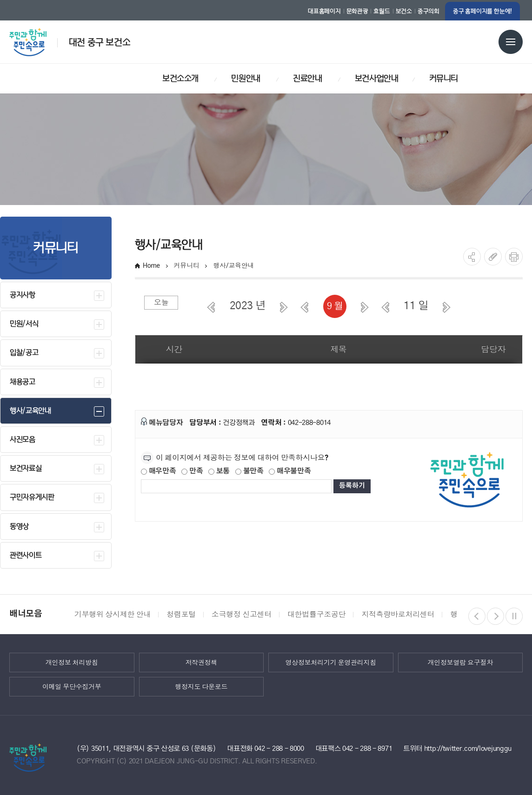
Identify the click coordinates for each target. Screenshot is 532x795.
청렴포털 (181, 614)
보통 (219, 471)
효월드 (382, 11)
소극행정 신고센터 (242, 614)
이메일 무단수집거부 (72, 686)
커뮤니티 (187, 265)
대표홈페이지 (324, 11)
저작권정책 (201, 662)
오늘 (161, 302)
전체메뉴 (511, 42)
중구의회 (429, 11)
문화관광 (357, 11)
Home (151, 265)
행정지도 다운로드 (201, 686)
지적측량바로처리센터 (398, 614)
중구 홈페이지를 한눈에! (482, 11)
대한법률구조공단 (316, 614)
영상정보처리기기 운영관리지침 (331, 662)
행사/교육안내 (234, 265)
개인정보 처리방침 (72, 662)
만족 (192, 471)
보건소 (404, 11)
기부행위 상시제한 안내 (113, 614)
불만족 (249, 471)
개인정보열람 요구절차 (460, 662)
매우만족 (159, 471)
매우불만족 (290, 471)
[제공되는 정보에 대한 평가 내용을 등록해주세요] (236, 486)
